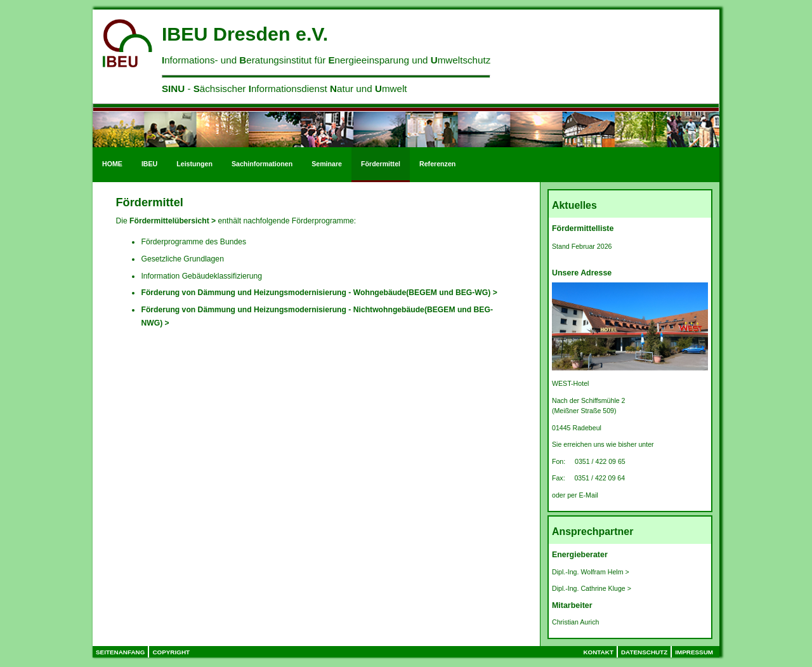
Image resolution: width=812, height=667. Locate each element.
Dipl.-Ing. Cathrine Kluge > (592, 588)
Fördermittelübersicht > (173, 221)
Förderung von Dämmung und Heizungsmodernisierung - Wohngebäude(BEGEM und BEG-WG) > (319, 293)
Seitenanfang (120, 652)
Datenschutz (644, 652)
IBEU (149, 164)
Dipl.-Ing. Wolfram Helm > (591, 572)
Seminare (327, 164)
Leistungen (194, 164)
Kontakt (598, 652)
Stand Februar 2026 (583, 246)
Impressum (694, 652)
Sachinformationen (262, 164)
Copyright (171, 652)
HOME (112, 164)
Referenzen (437, 164)
